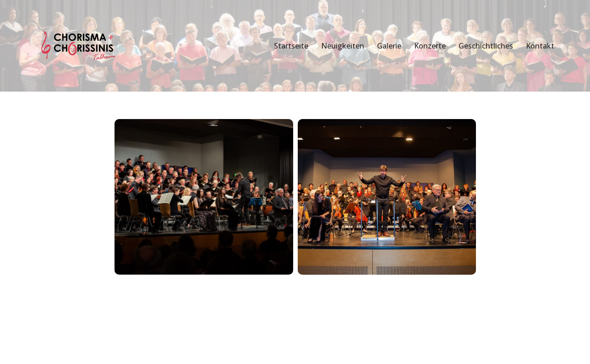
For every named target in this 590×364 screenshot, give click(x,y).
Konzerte (430, 46)
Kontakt (540, 46)
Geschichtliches (486, 46)
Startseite (291, 46)
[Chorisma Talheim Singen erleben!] (80, 46)
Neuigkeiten (343, 46)
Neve (43, 347)
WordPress (134, 347)
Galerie (389, 46)
